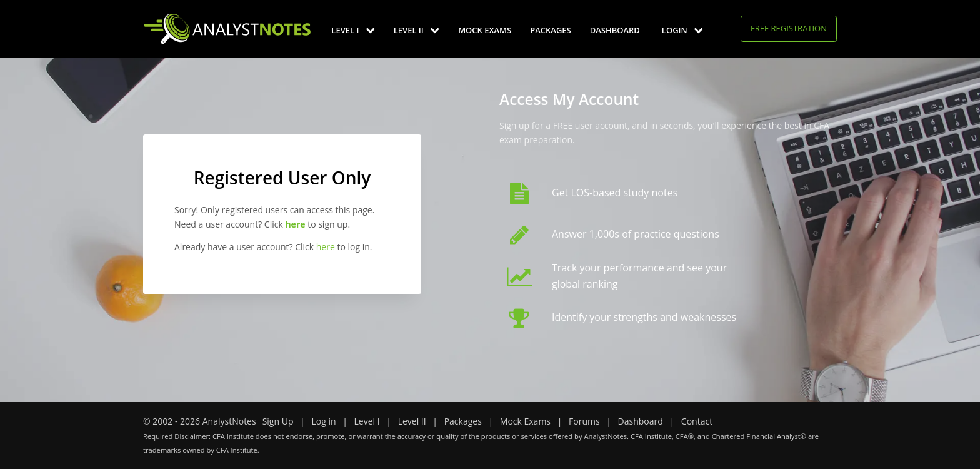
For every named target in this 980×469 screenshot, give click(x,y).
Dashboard (615, 30)
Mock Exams (485, 30)
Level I (353, 30)
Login (682, 30)
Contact (697, 421)
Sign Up (278, 421)
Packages (550, 30)
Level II (417, 30)
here (326, 247)
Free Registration (789, 28)
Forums (584, 421)
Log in (323, 421)
